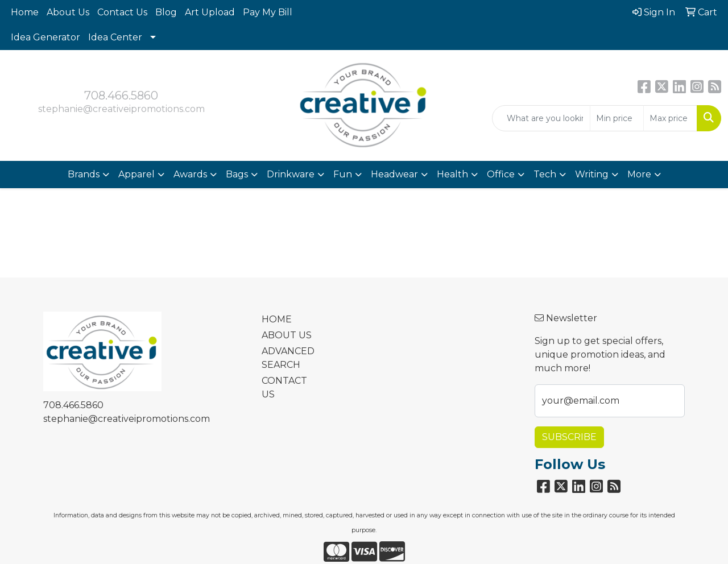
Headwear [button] (394, 174)
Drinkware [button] (291, 174)
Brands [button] (84, 174)
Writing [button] (592, 174)
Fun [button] (343, 174)
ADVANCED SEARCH (288, 358)
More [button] (639, 174)
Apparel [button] (136, 174)
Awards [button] (190, 174)
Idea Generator (45, 37)
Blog (166, 12)
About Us (68, 12)
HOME (277, 319)
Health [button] (452, 174)
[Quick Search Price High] (670, 118)
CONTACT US (284, 387)
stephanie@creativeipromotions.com (121, 109)
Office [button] (501, 174)
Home (25, 12)
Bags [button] (237, 174)
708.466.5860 (121, 96)
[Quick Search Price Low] (617, 118)
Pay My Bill (268, 12)
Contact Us (122, 12)
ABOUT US (287, 335)
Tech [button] (545, 174)
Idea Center (115, 37)
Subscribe (569, 437)
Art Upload (210, 12)
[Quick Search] (541, 118)
